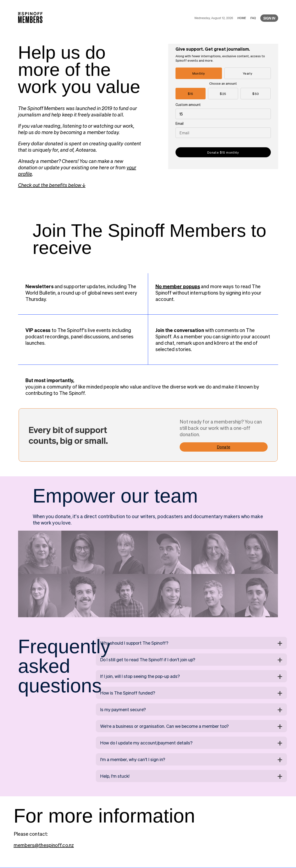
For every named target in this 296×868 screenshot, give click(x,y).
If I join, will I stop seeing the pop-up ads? (140, 676)
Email (180, 123)
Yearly (247, 73)
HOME (242, 18)
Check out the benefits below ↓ (52, 185)
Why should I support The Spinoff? (134, 643)
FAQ (253, 18)
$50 (256, 94)
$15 (191, 94)
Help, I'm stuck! (115, 776)
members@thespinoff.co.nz (44, 845)
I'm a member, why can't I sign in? (133, 759)
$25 (223, 94)
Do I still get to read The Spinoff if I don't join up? (148, 659)
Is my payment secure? (123, 709)
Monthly (199, 73)
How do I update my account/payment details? (146, 743)
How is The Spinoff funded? (128, 693)
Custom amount (188, 104)
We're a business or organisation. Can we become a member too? (164, 726)
